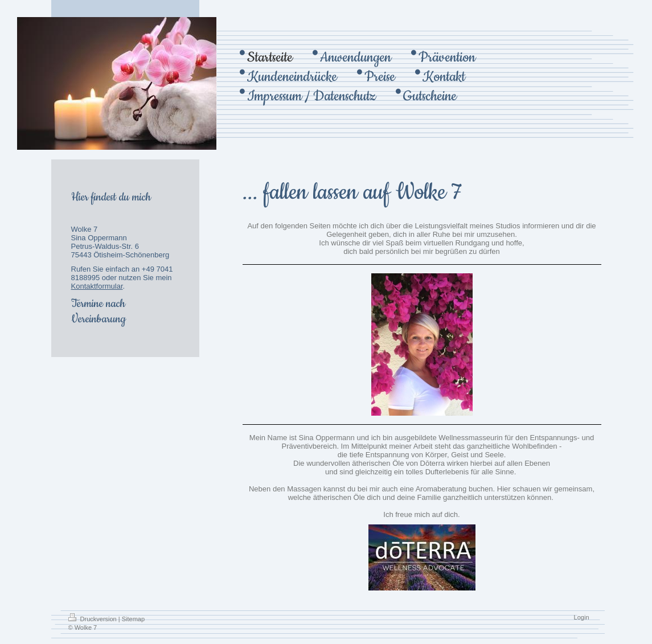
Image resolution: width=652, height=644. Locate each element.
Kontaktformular (97, 286)
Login (582, 617)
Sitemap (133, 619)
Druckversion (93, 619)
